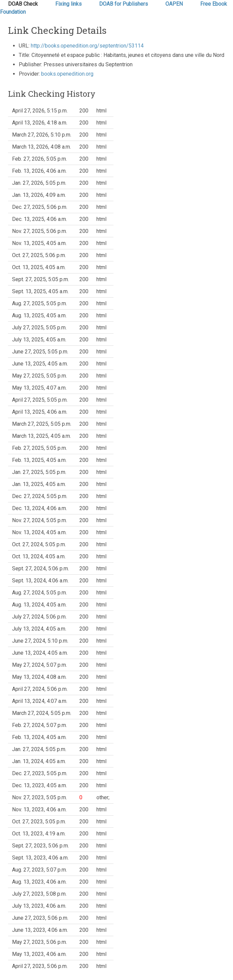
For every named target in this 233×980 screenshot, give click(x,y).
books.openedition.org (67, 74)
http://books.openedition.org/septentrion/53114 (87, 46)
